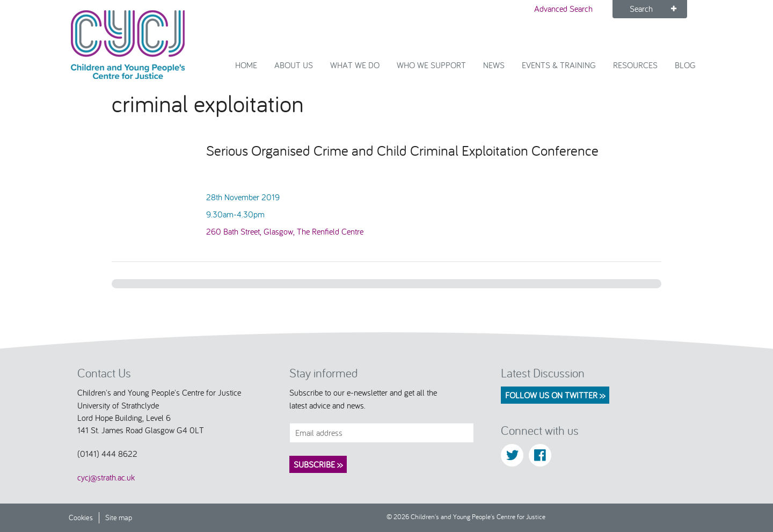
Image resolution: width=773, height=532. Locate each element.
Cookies (81, 517)
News (494, 65)
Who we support (431, 65)
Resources (635, 65)
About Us (294, 65)
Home (246, 65)
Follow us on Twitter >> (555, 395)
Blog (685, 65)
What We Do (355, 65)
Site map (119, 517)
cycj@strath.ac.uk (106, 477)
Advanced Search (563, 9)
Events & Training (559, 65)
